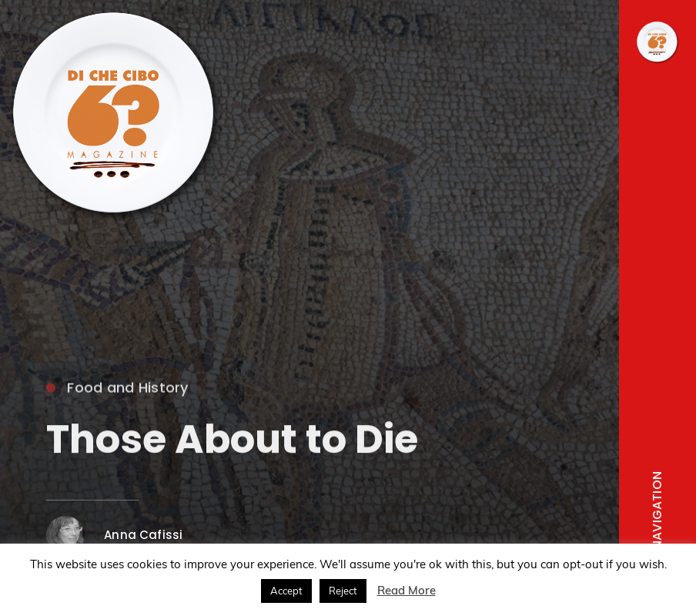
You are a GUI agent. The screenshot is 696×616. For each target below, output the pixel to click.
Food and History (117, 390)
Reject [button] (343, 591)
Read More (407, 590)
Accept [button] (286, 591)
